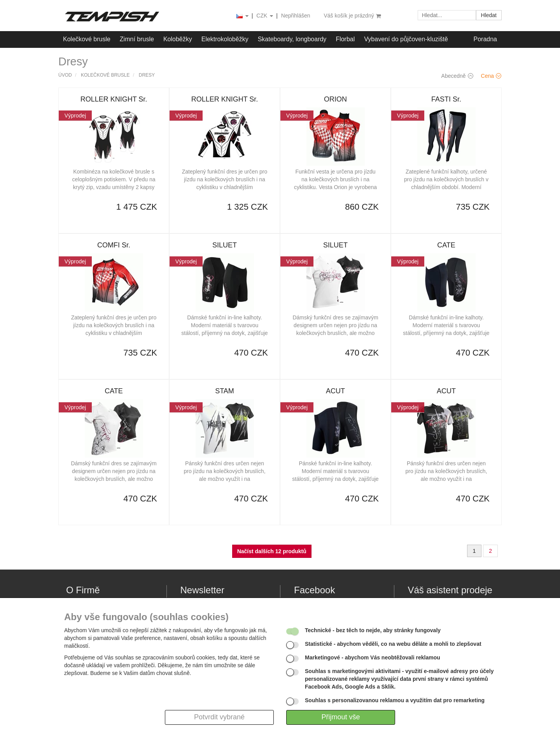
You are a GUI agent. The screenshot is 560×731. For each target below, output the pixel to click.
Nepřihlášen (296, 16)
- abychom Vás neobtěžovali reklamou (373, 657)
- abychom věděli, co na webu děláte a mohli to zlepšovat (393, 644)
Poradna (486, 39)
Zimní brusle (137, 39)
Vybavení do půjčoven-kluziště (406, 39)
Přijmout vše (340, 717)
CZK (265, 16)
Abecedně (457, 76)
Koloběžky (178, 39)
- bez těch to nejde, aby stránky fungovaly (373, 630)
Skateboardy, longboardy (292, 39)
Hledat (489, 15)
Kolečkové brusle (87, 39)
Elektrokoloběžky (225, 39)
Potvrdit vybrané (219, 717)
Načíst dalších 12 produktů (272, 551)
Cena (491, 76)
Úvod (65, 75)
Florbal (345, 39)
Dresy (147, 75)
